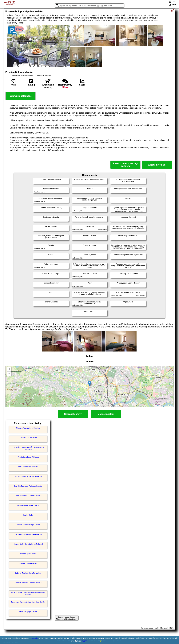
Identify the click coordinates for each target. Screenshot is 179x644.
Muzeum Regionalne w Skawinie (28, 428)
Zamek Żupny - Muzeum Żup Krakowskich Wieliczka (28, 448)
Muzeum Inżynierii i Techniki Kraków (28, 583)
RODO (84, 641)
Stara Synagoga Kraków (28, 612)
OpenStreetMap (167, 406)
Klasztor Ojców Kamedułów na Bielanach (28, 544)
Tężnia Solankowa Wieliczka (28, 457)
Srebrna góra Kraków (28, 554)
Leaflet (157, 406)
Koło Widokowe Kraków (28, 563)
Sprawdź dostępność (21, 96)
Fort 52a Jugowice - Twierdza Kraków (28, 486)
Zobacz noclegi (106, 414)
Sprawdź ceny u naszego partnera (125, 165)
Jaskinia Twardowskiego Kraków (28, 525)
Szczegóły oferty (73, 414)
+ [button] (9, 369)
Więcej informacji (157, 165)
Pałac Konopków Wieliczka (28, 467)
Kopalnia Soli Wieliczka (28, 438)
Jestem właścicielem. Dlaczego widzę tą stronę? (67, 618)
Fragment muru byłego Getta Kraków (28, 534)
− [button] (9, 374)
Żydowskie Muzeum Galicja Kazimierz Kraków (28, 602)
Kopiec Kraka (28, 515)
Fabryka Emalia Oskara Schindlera (28, 573)
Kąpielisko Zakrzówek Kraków (28, 505)
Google (35, 638)
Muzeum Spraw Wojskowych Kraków (28, 476)
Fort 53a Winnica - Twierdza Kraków (28, 496)
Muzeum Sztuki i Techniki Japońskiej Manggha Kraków (28, 593)
